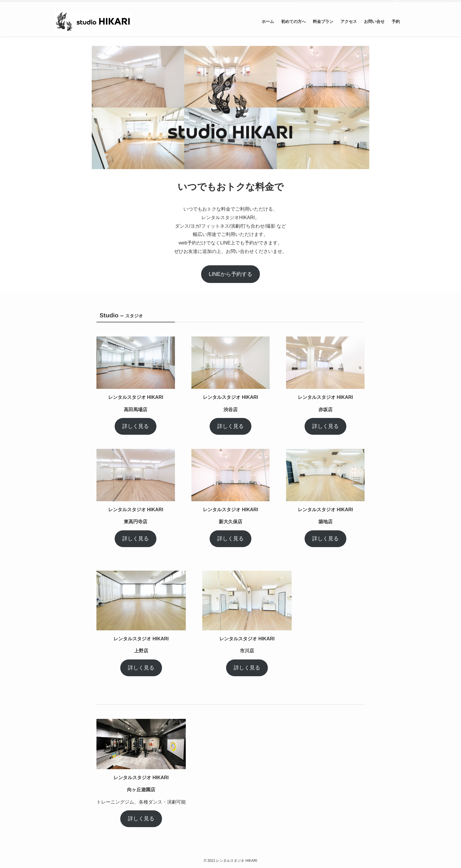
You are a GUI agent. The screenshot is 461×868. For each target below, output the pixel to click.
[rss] (395, 3)
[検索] (403, 3)
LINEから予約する (230, 274)
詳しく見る (136, 426)
